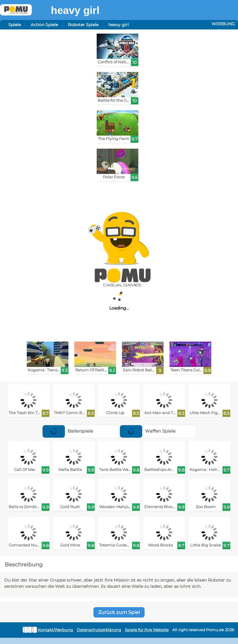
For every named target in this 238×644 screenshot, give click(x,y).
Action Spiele (44, 25)
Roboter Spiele (83, 25)
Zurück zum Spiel (119, 612)
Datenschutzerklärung (99, 630)
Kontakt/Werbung (55, 630)
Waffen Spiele (148, 431)
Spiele (15, 25)
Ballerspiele (68, 431)
